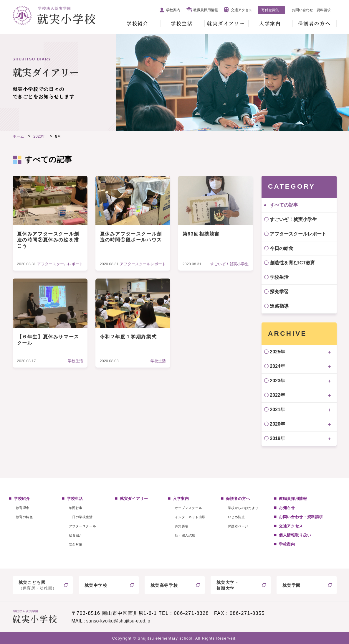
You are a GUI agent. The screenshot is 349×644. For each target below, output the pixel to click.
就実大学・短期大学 (228, 585)
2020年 (277, 424)
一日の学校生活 (81, 517)
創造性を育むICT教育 (292, 263)
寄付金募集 (270, 10)
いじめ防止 (236, 517)
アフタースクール (82, 526)
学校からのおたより (243, 508)
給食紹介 (76, 535)
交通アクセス (242, 10)
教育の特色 (24, 517)
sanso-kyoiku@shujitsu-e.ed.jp (118, 621)
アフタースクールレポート (298, 234)
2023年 (277, 381)
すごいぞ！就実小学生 (293, 219)
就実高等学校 (164, 585)
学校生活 (182, 23)
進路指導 (279, 306)
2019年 (277, 438)
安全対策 (76, 544)
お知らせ (287, 508)
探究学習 (279, 292)
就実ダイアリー (226, 23)
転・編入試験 (185, 535)
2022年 (277, 395)
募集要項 (182, 526)
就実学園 (292, 585)
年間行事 (76, 508)
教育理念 (23, 508)
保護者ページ (238, 526)
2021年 (277, 410)
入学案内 (270, 23)
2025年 (277, 352)
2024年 (277, 366)
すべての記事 (284, 205)
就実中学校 (96, 585)
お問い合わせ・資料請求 (311, 10)
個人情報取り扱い (295, 535)
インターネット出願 (190, 517)
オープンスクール (188, 508)
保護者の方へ (314, 23)
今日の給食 (282, 248)
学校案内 (173, 10)
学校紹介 (138, 23)
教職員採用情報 (206, 10)
